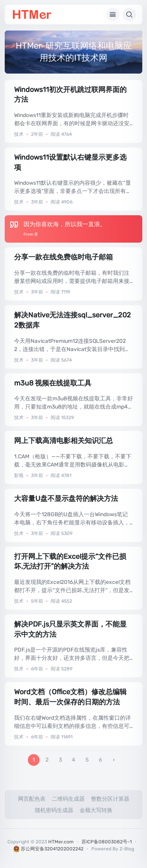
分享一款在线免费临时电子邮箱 (64, 257)
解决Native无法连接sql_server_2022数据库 (73, 320)
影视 (19, 475)
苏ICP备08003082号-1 (107, 842)
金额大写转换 (96, 810)
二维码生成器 (68, 799)
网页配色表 (32, 799)
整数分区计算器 (110, 799)
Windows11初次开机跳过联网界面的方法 (70, 95)
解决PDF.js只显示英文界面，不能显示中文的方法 (70, 629)
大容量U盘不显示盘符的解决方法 (66, 499)
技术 (19, 134)
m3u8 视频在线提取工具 (53, 383)
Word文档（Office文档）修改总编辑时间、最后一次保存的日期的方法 (70, 697)
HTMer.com (61, 842)
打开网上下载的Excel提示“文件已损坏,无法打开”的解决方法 (70, 562)
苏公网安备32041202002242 (48, 849)
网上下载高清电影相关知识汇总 (64, 441)
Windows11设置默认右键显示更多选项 (70, 162)
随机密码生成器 (54, 810)
